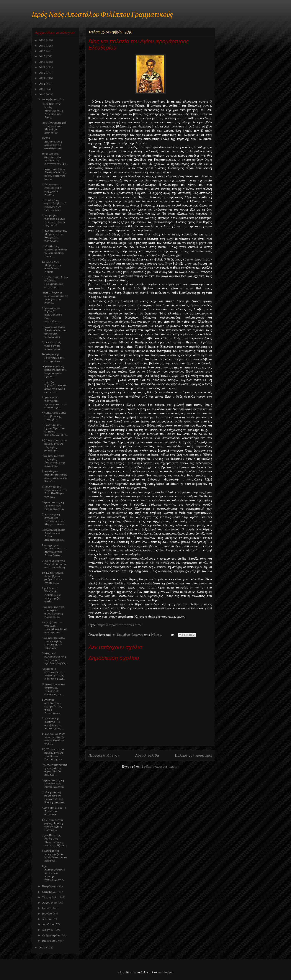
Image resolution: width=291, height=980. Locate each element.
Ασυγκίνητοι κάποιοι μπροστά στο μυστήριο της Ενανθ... (54, 476)
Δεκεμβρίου (50, 99)
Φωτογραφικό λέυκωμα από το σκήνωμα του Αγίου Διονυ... (54, 550)
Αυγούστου (50, 903)
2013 (42, 78)
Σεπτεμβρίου (51, 897)
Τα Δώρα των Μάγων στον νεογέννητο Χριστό (51, 267)
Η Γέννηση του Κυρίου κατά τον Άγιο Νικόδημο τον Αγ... (54, 492)
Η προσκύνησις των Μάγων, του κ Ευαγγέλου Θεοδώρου (54, 236)
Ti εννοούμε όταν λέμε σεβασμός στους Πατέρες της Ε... (53, 739)
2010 (42, 94)
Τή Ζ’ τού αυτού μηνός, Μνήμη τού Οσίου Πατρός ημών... (53, 754)
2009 (42, 948)
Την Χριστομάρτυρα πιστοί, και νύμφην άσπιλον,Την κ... (53, 873)
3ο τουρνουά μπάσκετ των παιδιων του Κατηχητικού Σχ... (55, 159)
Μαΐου (47, 919)
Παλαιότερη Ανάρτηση (193, 755)
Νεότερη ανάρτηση (104, 755)
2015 (42, 67)
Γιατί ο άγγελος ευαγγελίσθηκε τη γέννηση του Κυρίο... (55, 298)
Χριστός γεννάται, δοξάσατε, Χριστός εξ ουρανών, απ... (54, 689)
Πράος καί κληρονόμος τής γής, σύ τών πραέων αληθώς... (54, 658)
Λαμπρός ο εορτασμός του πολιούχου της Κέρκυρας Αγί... (53, 674)
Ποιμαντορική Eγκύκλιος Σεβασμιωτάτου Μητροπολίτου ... (54, 519)
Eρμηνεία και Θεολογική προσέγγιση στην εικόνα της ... (54, 402)
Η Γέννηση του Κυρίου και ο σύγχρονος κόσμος (52, 189)
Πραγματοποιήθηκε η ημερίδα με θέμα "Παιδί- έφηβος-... (54, 770)
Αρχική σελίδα (147, 755)
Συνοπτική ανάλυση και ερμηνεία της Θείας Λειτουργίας (52, 706)
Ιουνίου (48, 914)
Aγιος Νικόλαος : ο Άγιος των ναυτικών (54, 811)
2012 (42, 84)
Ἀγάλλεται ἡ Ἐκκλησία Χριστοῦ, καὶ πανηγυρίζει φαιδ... (51, 595)
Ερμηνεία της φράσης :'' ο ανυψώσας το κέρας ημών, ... (53, 723)
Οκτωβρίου (50, 892)
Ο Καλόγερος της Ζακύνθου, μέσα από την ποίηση (54, 564)
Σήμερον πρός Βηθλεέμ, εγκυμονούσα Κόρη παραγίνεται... (52, 315)
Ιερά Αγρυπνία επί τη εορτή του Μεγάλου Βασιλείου (54, 128)
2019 (42, 46)
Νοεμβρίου (50, 886)
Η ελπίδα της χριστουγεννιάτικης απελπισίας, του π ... (54, 251)
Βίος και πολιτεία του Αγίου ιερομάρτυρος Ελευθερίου (53, 612)
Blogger (167, 972)
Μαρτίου (48, 930)
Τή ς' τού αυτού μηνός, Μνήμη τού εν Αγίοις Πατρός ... (52, 825)
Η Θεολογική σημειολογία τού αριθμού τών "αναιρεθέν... (54, 205)
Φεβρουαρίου (52, 935)
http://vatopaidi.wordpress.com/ (119, 625)
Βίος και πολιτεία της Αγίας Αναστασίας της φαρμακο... (54, 461)
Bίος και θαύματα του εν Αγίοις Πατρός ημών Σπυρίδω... (53, 643)
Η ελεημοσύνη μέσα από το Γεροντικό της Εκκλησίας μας (53, 797)
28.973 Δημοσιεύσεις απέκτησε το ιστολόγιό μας (52, 143)
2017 (42, 56)
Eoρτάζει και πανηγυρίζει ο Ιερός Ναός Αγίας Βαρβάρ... (55, 856)
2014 (42, 73)
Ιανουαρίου (50, 941)
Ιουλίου (48, 908)
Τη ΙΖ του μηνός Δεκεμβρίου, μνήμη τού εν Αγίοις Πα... (52, 578)
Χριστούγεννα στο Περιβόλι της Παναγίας (54, 416)
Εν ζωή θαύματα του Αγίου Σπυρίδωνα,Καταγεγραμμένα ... (54, 627)
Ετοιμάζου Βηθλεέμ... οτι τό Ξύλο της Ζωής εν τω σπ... (54, 387)
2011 (42, 89)
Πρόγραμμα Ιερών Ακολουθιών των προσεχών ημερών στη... (54, 332)
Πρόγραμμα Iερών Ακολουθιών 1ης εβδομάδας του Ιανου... (54, 174)
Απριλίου (48, 924)
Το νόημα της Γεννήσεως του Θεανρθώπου (53, 358)
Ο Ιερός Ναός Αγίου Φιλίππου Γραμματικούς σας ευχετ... (55, 282)
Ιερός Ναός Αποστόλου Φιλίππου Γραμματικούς (102, 15)
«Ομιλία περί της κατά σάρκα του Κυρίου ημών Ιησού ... (54, 371)
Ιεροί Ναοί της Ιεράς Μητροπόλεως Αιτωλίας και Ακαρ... (52, 111)
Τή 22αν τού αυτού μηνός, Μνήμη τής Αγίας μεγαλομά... (54, 445)
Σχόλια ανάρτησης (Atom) (160, 767)
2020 (42, 40)
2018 (42, 51)
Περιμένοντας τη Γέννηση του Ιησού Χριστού (53, 506)
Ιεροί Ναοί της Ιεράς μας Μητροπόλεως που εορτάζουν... (54, 840)
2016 (42, 62)
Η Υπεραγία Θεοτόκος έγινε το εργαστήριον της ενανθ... (53, 220)
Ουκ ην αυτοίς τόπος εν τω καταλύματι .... (52, 346)
